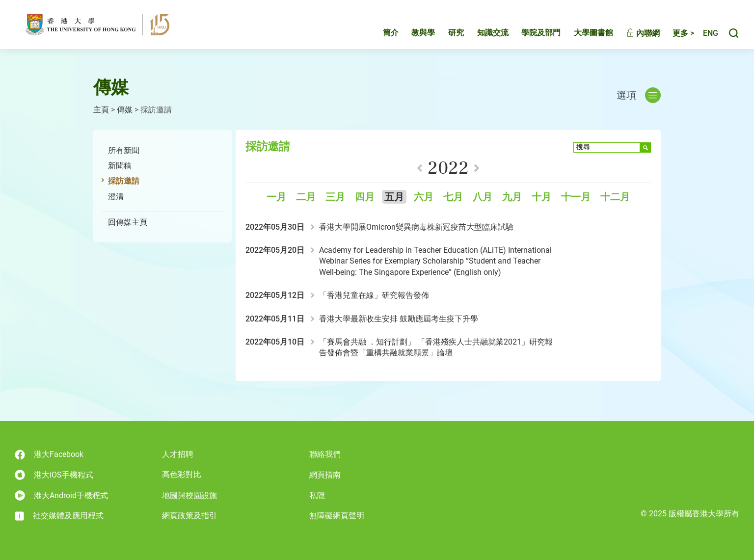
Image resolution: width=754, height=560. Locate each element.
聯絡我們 (325, 454)
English (705, 33)
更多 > (673, 33)
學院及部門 (531, 33)
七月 (453, 197)
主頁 (101, 110)
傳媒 (125, 110)
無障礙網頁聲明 (337, 516)
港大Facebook (49, 455)
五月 (394, 197)
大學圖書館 (583, 33)
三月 (335, 197)
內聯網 (633, 33)
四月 (365, 197)
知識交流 (483, 33)
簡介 (380, 33)
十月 (541, 197)
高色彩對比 (182, 474)
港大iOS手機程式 (54, 475)
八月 (483, 197)
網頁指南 (325, 475)
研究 (446, 33)
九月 (512, 197)
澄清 (116, 197)
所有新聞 (124, 150)
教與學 (413, 33)
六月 (424, 197)
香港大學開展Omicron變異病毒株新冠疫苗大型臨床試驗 (416, 227)
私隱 (317, 495)
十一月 (576, 197)
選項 (639, 95)
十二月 (615, 197)
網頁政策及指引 (189, 516)
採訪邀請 (124, 181)
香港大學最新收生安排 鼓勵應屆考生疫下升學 (399, 319)
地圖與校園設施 (189, 495)
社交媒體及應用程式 (59, 516)
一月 (276, 197)
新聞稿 (120, 166)
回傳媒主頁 (128, 222)
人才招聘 (178, 454)
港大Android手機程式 (61, 495)
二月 (306, 197)
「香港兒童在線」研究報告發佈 (374, 295)
